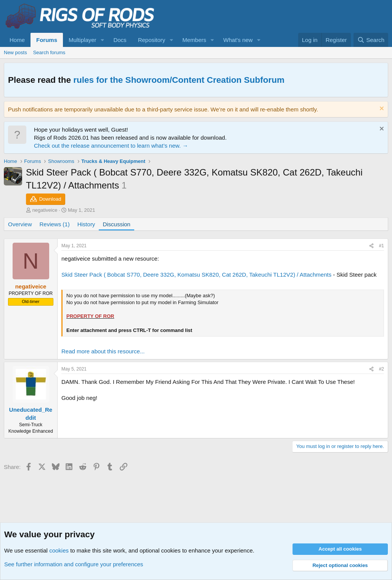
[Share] (371, 246)
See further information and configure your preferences (74, 564)
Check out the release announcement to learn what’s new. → (111, 146)
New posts (15, 52)
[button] (102, 40)
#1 (382, 246)
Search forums (49, 52)
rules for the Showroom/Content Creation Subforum (179, 80)
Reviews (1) (55, 224)
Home (17, 40)
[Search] (371, 40)
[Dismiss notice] (381, 109)
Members (194, 40)
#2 (382, 369)
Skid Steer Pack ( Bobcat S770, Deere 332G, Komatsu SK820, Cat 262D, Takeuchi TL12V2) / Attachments (196, 275)
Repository (152, 40)
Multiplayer (83, 40)
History (86, 224)
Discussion (116, 224)
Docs (120, 40)
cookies (59, 550)
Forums (47, 40)
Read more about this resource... (103, 351)
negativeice (45, 210)
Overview (20, 224)
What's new (238, 40)
